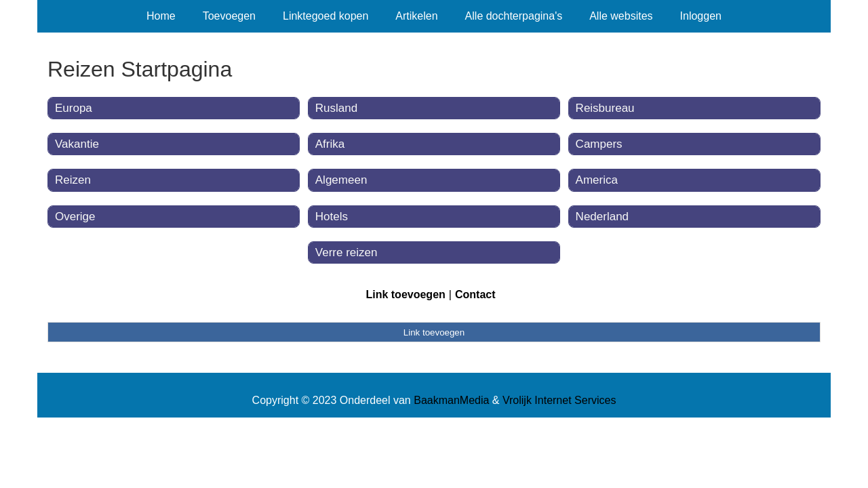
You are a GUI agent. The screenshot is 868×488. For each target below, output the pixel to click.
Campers (599, 144)
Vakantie (77, 144)
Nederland (602, 217)
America (597, 180)
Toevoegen (229, 16)
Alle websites (621, 16)
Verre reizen (347, 252)
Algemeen (341, 180)
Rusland (336, 108)
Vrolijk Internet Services (559, 400)
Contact (475, 294)
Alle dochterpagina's (514, 16)
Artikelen (416, 16)
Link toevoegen (405, 294)
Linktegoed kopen (325, 16)
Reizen (73, 180)
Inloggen (701, 16)
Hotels (332, 217)
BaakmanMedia (451, 400)
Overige (75, 217)
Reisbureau (605, 108)
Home (161, 16)
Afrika (330, 144)
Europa (74, 108)
